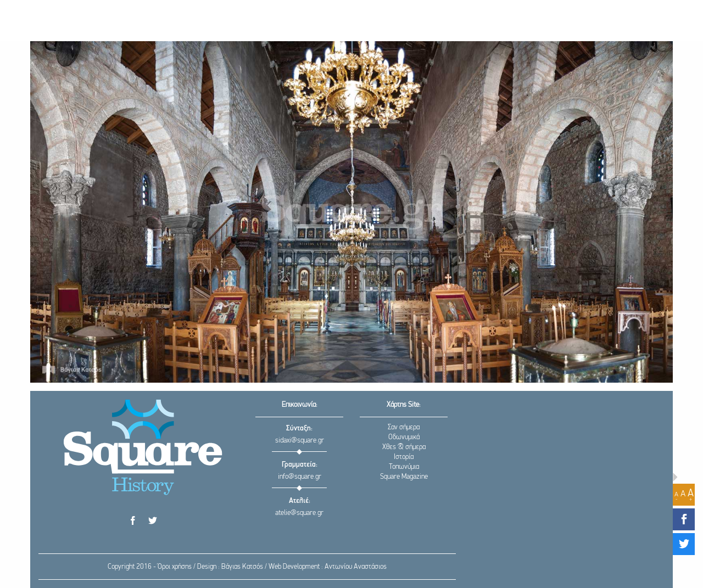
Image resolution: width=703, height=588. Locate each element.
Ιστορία (404, 457)
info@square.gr (300, 477)
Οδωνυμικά (404, 437)
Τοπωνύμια (404, 467)
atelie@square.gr (299, 513)
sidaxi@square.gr (300, 441)
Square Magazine (404, 477)
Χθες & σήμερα (404, 447)
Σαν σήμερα (404, 427)
